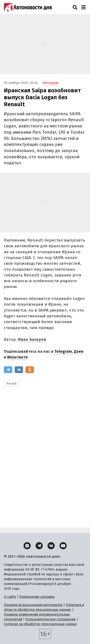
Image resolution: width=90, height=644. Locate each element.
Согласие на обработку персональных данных (40, 624)
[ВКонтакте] (19, 370)
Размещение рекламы (37, 597)
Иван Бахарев (32, 339)
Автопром (51, 83)
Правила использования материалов (33, 605)
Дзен (79, 351)
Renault (12, 384)
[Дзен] (27, 546)
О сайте (10, 597)
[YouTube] (63, 546)
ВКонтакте (18, 357)
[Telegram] (8, 370)
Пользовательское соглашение (51, 619)
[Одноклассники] (30, 370)
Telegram (63, 351)
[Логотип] (28, 7)
